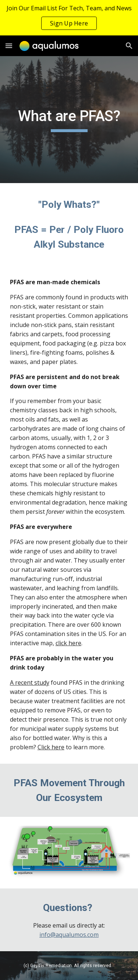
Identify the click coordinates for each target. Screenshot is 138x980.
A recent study (30, 682)
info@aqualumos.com (69, 935)
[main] (69, 120)
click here (68, 643)
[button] (9, 46)
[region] (69, 18)
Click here (51, 747)
